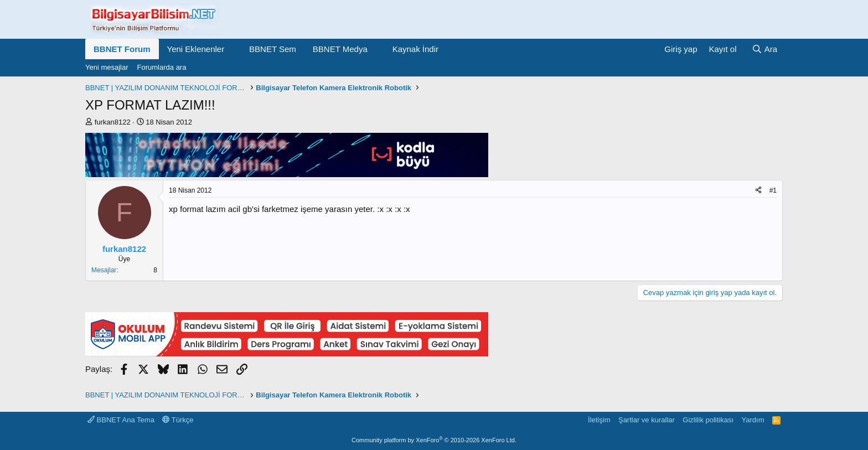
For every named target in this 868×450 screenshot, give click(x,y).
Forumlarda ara (162, 67)
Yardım (753, 420)
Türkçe (178, 420)
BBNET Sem (273, 49)
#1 (773, 190)
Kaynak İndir (415, 49)
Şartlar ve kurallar (647, 420)
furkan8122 (113, 122)
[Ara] (764, 49)
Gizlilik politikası (708, 420)
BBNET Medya (340, 49)
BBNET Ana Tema (121, 420)
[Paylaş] (758, 191)
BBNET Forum (122, 49)
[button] (233, 49)
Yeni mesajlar (107, 67)
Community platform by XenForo (434, 440)
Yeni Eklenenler (196, 49)
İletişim (599, 420)
